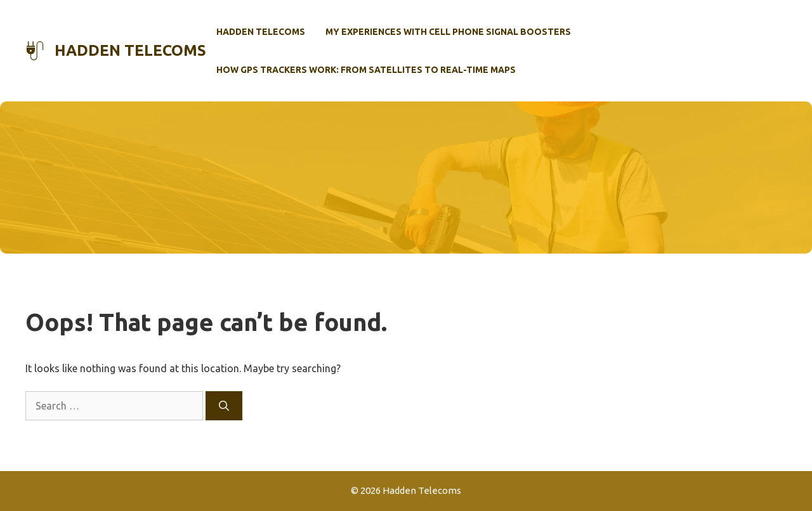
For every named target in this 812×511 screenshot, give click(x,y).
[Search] (224, 406)
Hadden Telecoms (130, 50)
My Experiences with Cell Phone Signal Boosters (448, 32)
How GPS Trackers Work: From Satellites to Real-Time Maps (366, 70)
